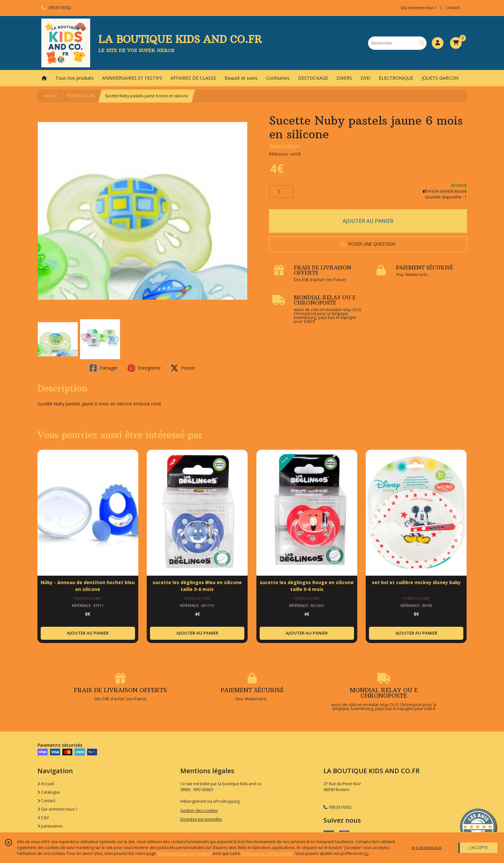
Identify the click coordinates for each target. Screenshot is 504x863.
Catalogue (49, 792)
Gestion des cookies (199, 810)
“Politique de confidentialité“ (267, 853)
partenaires (50, 826)
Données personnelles (201, 819)
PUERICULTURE (81, 96)
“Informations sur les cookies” (184, 853)
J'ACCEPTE (479, 848)
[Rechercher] (422, 43)
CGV (43, 818)
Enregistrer (144, 368)
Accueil (50, 96)
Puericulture (284, 146)
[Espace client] (438, 43)
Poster (183, 368)
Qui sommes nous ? (57, 809)
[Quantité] (281, 192)
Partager (104, 368)
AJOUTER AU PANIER (368, 221)
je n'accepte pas (427, 848)
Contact (453, 8)
